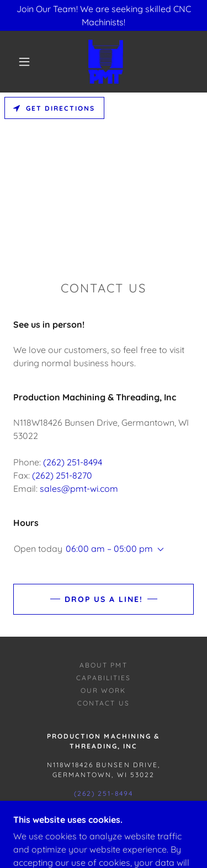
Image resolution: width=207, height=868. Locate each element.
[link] (106, 62)
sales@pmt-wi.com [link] (79, 489)
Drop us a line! (104, 599)
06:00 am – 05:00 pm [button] (109, 549)
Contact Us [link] (103, 703)
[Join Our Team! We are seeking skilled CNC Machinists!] (104, 15)
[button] (24, 62)
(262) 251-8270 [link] (62, 475)
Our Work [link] (103, 690)
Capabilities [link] (104, 678)
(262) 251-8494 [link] (73, 462)
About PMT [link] (103, 665)
